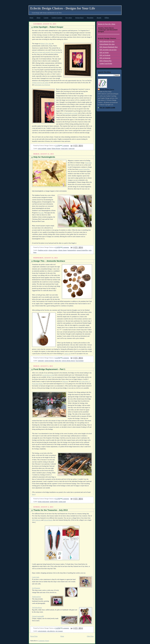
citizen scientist (53, 250)
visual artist (64, 149)
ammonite (41, 361)
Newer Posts (34, 636)
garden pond (62, 502)
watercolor (72, 149)
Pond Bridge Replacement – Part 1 (49, 369)
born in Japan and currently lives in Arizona (47, 52)
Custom (46, 18)
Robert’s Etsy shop (46, 44)
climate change (62, 250)
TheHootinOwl (36, 597)
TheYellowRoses (37, 608)
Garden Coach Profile (106, 64)
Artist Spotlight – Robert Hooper (48, 27)
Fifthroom (65, 381)
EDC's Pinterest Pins (106, 61)
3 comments (65, 146)
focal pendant (80, 361)
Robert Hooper (56, 149)
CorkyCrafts (36, 577)
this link (41, 213)
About (38, 18)
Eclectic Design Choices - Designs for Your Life (63, 8)
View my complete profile (107, 108)
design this (58, 361)
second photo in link (48, 375)
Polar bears (88, 163)
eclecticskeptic (42, 631)
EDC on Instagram (105, 58)
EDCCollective (37, 520)
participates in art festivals (42, 85)
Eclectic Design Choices (107, 89)
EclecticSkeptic (48, 520)
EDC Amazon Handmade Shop (109, 47)
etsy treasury (59, 631)
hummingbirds (72, 250)
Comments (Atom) (44, 641)
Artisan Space (79, 18)
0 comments (65, 247)
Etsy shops (69, 18)
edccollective (51, 631)
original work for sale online (40, 83)
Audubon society (43, 250)
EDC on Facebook (105, 55)
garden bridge (54, 502)
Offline (107, 18)
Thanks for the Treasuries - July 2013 (51, 510)
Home (31, 18)
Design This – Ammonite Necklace (49, 261)
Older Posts (90, 636)
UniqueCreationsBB (38, 616)
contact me (67, 354)
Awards (99, 18)
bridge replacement (44, 502)
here (33, 494)
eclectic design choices (68, 361)
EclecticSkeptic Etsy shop (107, 44)
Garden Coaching (57, 18)
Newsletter (90, 18)
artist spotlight (42, 149)
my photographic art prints (70, 113)
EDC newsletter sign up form (108, 50)
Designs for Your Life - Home (107, 24)
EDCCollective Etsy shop (107, 42)
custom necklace (49, 361)
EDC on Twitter (104, 53)
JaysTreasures (36, 588)
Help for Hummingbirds (44, 157)
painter (49, 149)
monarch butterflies (84, 169)
